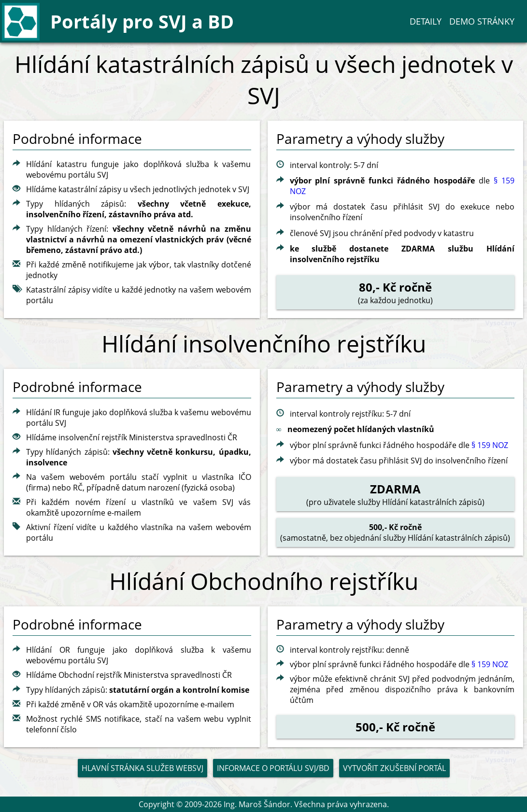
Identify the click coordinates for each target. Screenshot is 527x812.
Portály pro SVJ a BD (142, 21)
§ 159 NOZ (490, 445)
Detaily (426, 21)
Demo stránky (482, 21)
